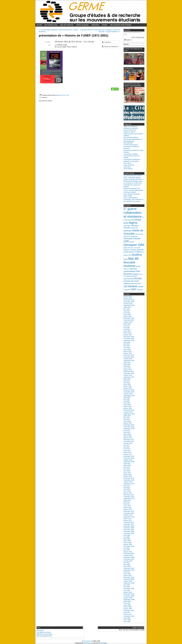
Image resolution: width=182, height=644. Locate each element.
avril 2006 (127, 539)
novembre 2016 (129, 458)
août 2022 (127, 362)
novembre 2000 (129, 579)
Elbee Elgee (103, 643)
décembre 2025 (129, 300)
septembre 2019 (129, 414)
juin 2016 (127, 467)
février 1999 (128, 592)
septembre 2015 (129, 484)
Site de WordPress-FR (44, 636)
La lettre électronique (131, 145)
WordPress (87, 643)
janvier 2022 (128, 370)
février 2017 (128, 452)
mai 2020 (127, 401)
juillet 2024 (127, 324)
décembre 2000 (129, 578)
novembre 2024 (129, 320)
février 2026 (128, 296)
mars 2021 (127, 384)
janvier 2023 (128, 353)
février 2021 (128, 386)
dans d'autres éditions (131, 137)
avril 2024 (127, 329)
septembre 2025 (129, 305)
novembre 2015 (129, 480)
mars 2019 (127, 421)
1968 (132, 220)
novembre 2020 (129, 392)
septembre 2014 (129, 498)
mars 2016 (127, 473)
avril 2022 (127, 366)
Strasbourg (133, 284)
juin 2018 (127, 430)
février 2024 (128, 333)
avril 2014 (127, 504)
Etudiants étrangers (130, 250)
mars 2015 (127, 491)
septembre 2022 (129, 361)
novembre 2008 (129, 532)
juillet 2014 (127, 500)
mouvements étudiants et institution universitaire (132, 160)
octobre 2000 (128, 581)
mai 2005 (127, 550)
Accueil (39, 25)
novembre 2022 (129, 357)
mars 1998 (127, 605)
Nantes (138, 266)
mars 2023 (127, 350)
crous (132, 242)
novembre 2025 (129, 302)
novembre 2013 (129, 513)
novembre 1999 (129, 589)
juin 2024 (127, 326)
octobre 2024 (128, 322)
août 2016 (127, 463)
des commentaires (45, 634)
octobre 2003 (128, 555)
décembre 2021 (129, 372)
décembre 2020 (129, 390)
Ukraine (132, 286)
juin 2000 (127, 585)
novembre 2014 (129, 497)
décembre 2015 (129, 478)
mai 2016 (127, 469)
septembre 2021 (129, 377)
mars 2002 (127, 566)
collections (95, 25)
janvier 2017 (128, 454)
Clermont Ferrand (132, 238)
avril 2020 (127, 403)
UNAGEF (127, 290)
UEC (139, 283)
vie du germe (128, 169)
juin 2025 (127, 309)
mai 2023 (127, 346)
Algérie (133, 223)
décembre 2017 (129, 440)
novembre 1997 (129, 611)
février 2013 (128, 519)
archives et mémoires (131, 128)
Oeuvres (127, 269)
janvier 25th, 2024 (64, 95)
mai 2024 (127, 328)
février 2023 (128, 351)
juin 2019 (127, 418)
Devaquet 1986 (134, 245)
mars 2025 (127, 315)
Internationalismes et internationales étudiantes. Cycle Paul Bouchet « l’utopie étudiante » (100, 31)
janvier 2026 (128, 298)
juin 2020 (127, 399)
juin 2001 (127, 572)
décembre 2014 (129, 495)
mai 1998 (127, 603)
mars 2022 (127, 368)
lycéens (137, 255)
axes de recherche (67, 25)
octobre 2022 (128, 359)
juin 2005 (127, 548)
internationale (128, 143)
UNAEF (140, 287)
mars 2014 (127, 506)
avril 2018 (127, 432)
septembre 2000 (129, 583)
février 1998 (128, 607)
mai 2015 (127, 487)
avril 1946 (127, 622)
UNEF (133, 289)
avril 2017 (127, 449)
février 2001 (128, 576)
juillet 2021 (127, 379)
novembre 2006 (129, 533)
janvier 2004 (128, 552)
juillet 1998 (127, 601)
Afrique (138, 220)
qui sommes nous (51, 25)
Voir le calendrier (138, 37)
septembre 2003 (129, 557)
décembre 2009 (129, 526)
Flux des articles (44, 632)
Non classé (127, 163)
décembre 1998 (129, 594)
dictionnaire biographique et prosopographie (133, 140)
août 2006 (127, 535)
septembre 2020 (129, 396)
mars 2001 (127, 574)
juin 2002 (127, 563)
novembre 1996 (129, 616)
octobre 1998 (128, 598)
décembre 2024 (129, 318)
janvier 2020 (128, 408)
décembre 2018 (129, 425)
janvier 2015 (128, 493)
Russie (138, 278)
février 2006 (128, 543)
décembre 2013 (129, 511)
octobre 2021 (128, 375)
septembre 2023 (129, 340)
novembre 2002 (129, 559)
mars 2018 (127, 434)
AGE (126, 223)
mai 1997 (127, 612)
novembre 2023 (129, 339)
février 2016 (128, 475)
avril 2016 (127, 471)
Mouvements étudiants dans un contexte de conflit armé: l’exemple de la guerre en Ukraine (133, 184)
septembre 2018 (129, 429)
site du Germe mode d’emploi (121, 25)
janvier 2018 (128, 438)
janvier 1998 (128, 609)
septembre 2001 (129, 570)
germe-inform (86, 641)
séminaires (127, 167)
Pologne (135, 274)
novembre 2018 (129, 427)
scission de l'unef (131, 281)
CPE (126, 241)
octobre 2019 (128, 412)
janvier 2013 (128, 520)
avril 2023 (127, 348)
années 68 (134, 228)
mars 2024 (127, 331)
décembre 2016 (129, 456)
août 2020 (127, 397)
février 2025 (128, 316)
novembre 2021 (129, 373)
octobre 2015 (128, 482)
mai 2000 (127, 587)
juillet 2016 (127, 465)
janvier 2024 (128, 335)
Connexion (40, 630)
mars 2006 (127, 541)
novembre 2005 (129, 546)
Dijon (125, 248)
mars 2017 (127, 451)
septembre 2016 (129, 462)
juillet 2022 (127, 364)
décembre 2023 (129, 337)
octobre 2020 (128, 394)
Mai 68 (133, 259)
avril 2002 (127, 565)
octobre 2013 (128, 515)
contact (105, 25)
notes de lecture (129, 165)
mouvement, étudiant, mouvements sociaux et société (132, 156)
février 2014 (128, 508)
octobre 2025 (128, 304)
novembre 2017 (129, 441)
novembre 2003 (129, 554)
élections (140, 290)
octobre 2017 (128, 443)
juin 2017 (127, 445)
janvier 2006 (128, 544)
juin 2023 (127, 344)
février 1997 (128, 614)
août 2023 (127, 342)
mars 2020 (127, 405)
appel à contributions (131, 126)
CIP (136, 234)
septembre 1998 (129, 600)
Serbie (126, 283)
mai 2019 (127, 419)
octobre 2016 (128, 460)
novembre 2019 (129, 410)
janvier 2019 (128, 423)
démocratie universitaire (134, 248)
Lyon (126, 259)
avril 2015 (127, 489)
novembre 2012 (129, 522)
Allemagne (127, 226)
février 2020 (128, 407)
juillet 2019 (127, 416)
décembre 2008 (129, 530)
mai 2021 (127, 381)
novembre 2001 (129, 568)
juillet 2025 (127, 307)
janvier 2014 (128, 509)
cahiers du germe (82, 25)
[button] (110, 47)
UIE (125, 286)
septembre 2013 (129, 517)
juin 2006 (127, 537)
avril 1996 (127, 618)
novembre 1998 (129, 596)
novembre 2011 (129, 524)
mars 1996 (127, 620)
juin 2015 (127, 486)
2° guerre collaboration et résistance (133, 213)
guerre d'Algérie (135, 252)
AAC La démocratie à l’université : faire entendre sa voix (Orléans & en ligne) (133, 200)
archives (128, 231)
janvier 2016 (128, 476)
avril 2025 (127, 313)
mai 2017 (127, 447)
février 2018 (128, 436)
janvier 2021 (128, 388)
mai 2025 (127, 311)
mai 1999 (127, 590)
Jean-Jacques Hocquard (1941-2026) (132, 195)
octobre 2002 (128, 561)
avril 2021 (127, 383)
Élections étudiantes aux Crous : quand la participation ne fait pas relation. (133, 190)
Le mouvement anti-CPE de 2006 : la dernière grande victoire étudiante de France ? (134, 177)
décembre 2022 (129, 355)
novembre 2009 (129, 528)
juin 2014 (127, 502)
